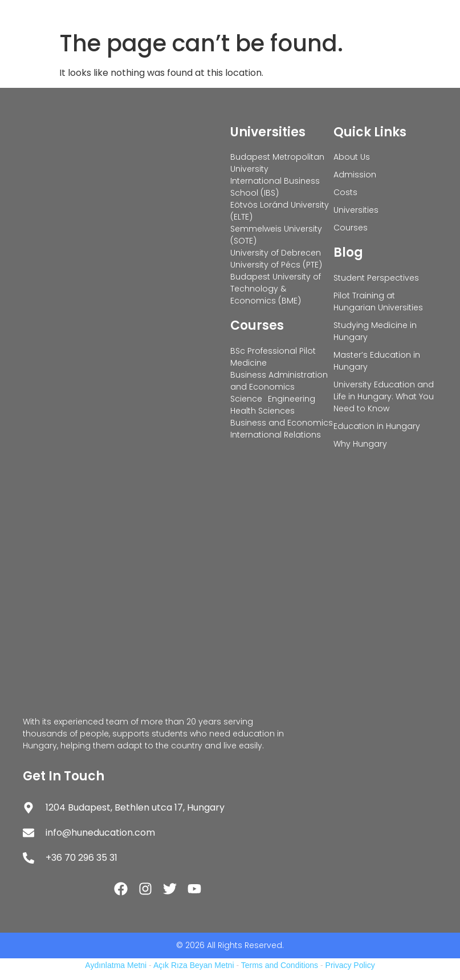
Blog (348, 252)
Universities (268, 132)
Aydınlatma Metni (116, 965)
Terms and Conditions (280, 965)
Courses (257, 325)
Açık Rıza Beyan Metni (194, 965)
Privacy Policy (350, 965)
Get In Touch (64, 776)
